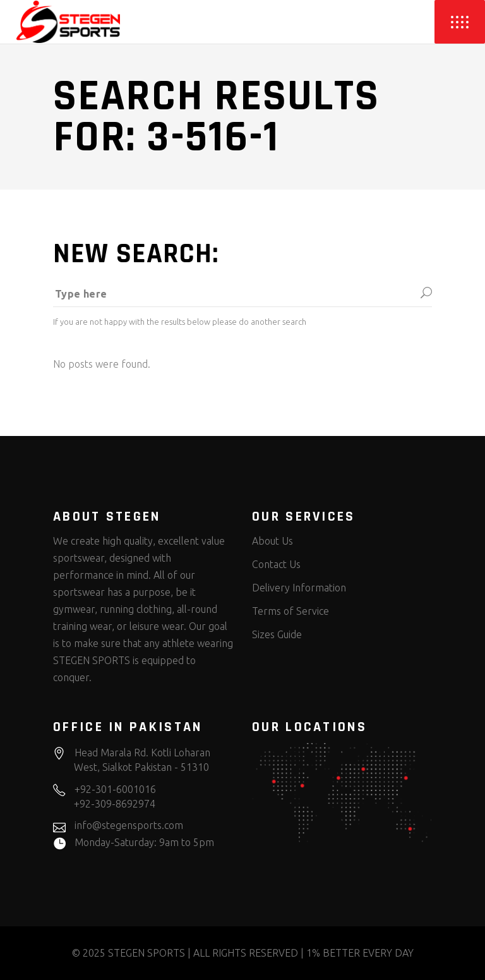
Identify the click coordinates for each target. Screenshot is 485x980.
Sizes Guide (277, 634)
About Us (272, 541)
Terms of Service (290, 611)
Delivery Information (299, 588)
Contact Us (276, 564)
